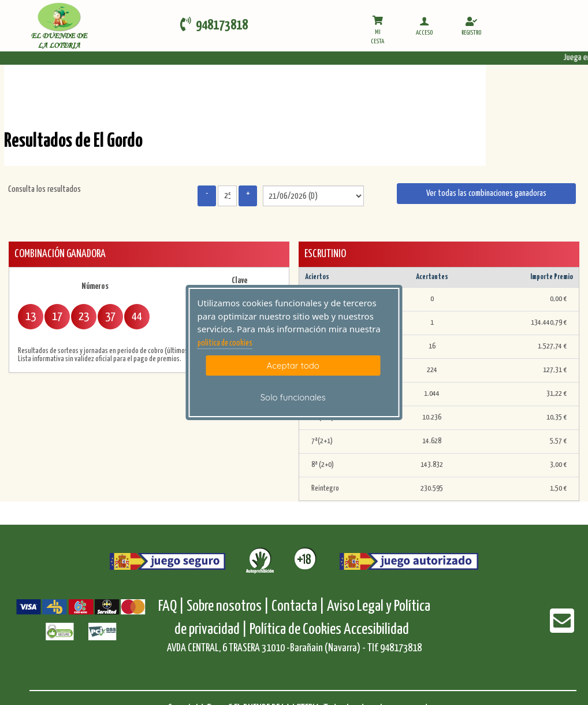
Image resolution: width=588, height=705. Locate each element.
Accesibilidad (376, 630)
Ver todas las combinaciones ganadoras (486, 193)
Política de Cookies (295, 630)
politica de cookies (225, 343)
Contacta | (298, 606)
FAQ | (172, 606)
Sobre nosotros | (228, 606)
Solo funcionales (293, 397)
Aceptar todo (293, 366)
